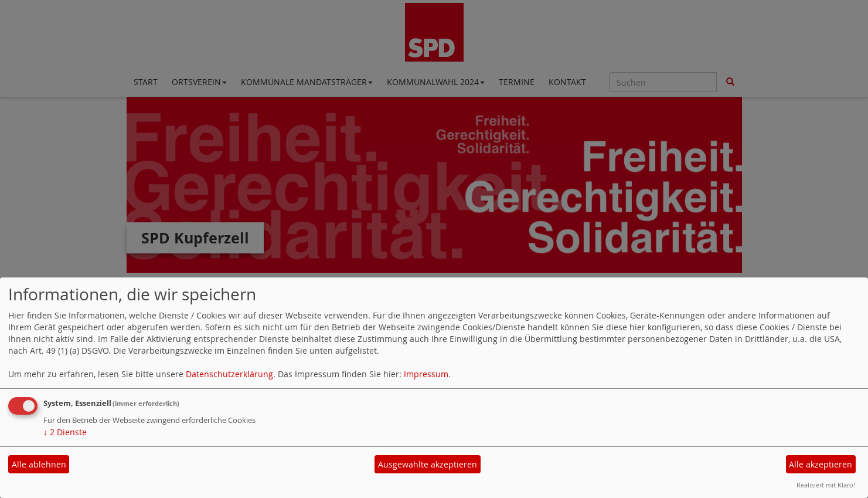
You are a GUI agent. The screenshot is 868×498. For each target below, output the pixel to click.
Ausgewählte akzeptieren (428, 464)
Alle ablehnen (39, 464)
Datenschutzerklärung (229, 374)
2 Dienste (65, 432)
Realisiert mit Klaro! (826, 485)
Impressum (426, 374)
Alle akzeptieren (821, 464)
